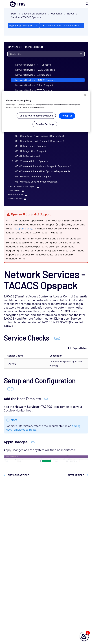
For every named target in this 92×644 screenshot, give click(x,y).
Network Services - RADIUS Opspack (35, 70)
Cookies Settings (45, 124)
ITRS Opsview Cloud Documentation (60, 25)
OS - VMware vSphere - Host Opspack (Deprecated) (42, 171)
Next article (76, 475)
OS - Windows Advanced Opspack (33, 176)
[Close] (85, 95)
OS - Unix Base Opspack (28, 156)
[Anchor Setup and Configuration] (10, 388)
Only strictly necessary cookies (36, 116)
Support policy (23, 228)
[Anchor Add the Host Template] (46, 399)
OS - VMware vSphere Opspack (32, 161)
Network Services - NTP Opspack (33, 65)
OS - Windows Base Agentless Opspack (36, 182)
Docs (14, 13)
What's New (14, 190)
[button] (84, 636)
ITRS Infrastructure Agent (21, 186)
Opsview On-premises (34, 13)
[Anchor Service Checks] (57, 338)
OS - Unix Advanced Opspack (31, 146)
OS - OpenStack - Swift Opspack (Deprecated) (40, 141)
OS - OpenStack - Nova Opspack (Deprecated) (39, 136)
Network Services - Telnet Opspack (34, 85)
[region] (46, 112)
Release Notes (15, 194)
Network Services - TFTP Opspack (34, 90)
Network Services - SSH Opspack (33, 75)
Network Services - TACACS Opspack (35, 80)
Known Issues (15, 198)
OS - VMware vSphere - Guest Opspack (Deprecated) (43, 166)
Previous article (18, 475)
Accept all (67, 116)
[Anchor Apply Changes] (33, 442)
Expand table (77, 348)
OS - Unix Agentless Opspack (31, 151)
